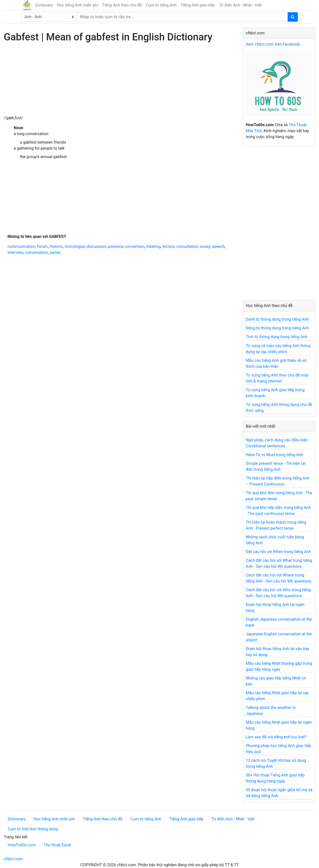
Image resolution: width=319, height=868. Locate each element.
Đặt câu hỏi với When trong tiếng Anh (278, 552)
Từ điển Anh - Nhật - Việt (240, 5)
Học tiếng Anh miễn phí (77, 5)
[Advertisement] (120, 80)
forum (42, 246)
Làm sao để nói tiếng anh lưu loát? (276, 737)
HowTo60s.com (22, 845)
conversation (36, 252)
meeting (154, 246)
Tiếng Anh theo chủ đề (122, 5)
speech (218, 246)
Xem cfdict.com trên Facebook (273, 44)
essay (205, 246)
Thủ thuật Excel (57, 845)
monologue (75, 246)
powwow (115, 246)
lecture (169, 246)
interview (15, 252)
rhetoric (56, 246)
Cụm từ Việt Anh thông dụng (33, 829)
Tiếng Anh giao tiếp (198, 5)
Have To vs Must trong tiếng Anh (275, 455)
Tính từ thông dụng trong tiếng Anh (277, 337)
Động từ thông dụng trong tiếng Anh (277, 328)
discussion (96, 246)
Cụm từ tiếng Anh (161, 5)
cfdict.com (13, 859)
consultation (187, 246)
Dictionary (44, 5)
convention (135, 246)
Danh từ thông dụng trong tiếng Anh (277, 319)
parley (55, 252)
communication (21, 246)
